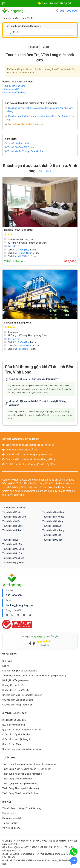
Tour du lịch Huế (10, 540)
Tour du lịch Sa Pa (11, 521)
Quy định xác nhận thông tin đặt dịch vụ (22, 730)
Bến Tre (30, 18)
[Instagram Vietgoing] (13, 615)
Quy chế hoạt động (12, 744)
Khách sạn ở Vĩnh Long (15, 92)
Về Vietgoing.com (11, 828)
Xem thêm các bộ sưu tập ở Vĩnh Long (26, 124)
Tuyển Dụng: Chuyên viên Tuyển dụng (20, 793)
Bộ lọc (46, 47)
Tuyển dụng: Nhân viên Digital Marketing (22, 774)
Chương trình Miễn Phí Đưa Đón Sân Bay (22, 695)
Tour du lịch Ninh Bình (53, 512)
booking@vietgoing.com (20, 605)
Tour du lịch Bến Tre (12, 553)
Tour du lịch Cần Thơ (12, 544)
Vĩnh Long (20, 18)
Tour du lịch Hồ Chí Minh (14, 517)
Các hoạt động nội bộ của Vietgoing (20, 671)
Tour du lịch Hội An (52, 526)
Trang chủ (7, 18)
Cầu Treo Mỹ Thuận (23, 253)
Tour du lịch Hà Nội (12, 512)
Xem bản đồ (12, 246)
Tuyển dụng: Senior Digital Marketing (20, 784)
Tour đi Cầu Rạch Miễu (17, 143)
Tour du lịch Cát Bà (12, 530)
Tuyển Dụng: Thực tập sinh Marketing (21, 788)
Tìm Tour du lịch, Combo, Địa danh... (23, 26)
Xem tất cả (45, 171)
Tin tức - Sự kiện (10, 823)
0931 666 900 (66, 11)
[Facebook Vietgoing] (7, 615)
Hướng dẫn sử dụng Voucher (16, 690)
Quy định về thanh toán (14, 725)
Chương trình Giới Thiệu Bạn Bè (18, 700)
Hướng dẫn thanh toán (13, 685)
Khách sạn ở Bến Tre (14, 89)
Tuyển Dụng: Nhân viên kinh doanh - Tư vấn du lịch (27, 769)
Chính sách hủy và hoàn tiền (16, 734)
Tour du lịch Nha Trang (53, 530)
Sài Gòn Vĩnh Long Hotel (18, 323)
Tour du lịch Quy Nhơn (13, 563)
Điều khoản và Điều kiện (14, 720)
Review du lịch (9, 813)
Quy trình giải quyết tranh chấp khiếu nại (22, 749)
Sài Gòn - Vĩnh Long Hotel (19, 230)
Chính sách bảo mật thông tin (17, 739)
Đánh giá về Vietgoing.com (15, 680)
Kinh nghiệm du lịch (12, 818)
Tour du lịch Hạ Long (12, 526)
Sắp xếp (34, 47)
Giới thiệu (7, 661)
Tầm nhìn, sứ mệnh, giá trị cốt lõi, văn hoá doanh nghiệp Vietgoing (34, 676)
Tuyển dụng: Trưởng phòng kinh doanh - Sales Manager (29, 764)
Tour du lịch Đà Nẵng (53, 521)
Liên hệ (6, 666)
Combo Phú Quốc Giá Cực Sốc (57, 3)
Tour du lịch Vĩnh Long (14, 86)
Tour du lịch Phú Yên (52, 540)
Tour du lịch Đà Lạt (51, 535)
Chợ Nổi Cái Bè (20, 256)
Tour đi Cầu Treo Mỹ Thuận (19, 147)
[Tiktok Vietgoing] (30, 615)
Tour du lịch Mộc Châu (53, 517)
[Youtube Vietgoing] (24, 615)
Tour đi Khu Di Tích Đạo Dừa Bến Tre (24, 151)
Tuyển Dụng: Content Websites (17, 779)
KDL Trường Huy (21, 250)
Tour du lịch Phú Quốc (13, 549)
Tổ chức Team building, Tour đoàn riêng (22, 808)
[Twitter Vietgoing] (19, 615)
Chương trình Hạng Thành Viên (17, 705)
